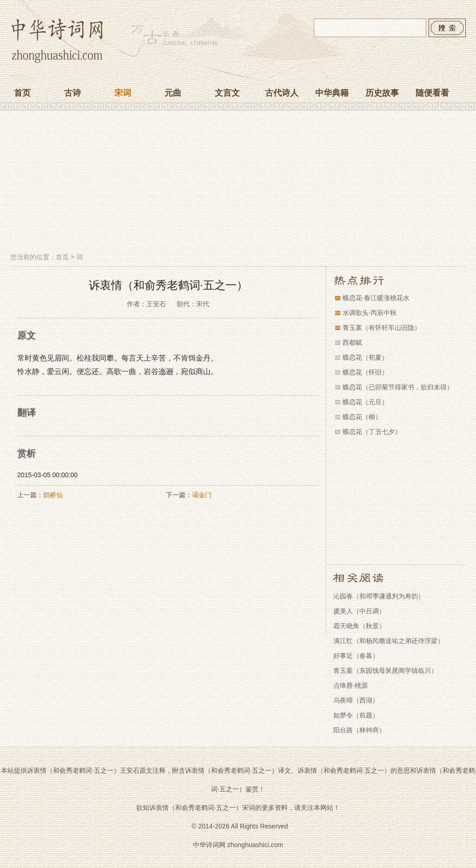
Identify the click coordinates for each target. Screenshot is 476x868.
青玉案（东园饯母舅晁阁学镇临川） (385, 671)
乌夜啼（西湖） (356, 700)
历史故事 (382, 93)
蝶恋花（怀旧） (365, 372)
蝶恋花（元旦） (365, 402)
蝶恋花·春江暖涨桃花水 (376, 298)
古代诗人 (282, 93)
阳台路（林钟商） (359, 730)
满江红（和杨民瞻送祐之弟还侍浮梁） (389, 641)
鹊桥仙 (53, 495)
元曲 (173, 93)
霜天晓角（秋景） (359, 626)
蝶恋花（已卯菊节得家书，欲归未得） (398, 387)
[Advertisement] (238, 183)
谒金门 (202, 495)
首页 (22, 93)
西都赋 (352, 342)
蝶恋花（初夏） (365, 357)
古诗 (73, 93)
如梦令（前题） (356, 715)
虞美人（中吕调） (359, 611)
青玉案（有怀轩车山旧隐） (382, 328)
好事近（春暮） (356, 656)
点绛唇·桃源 (350, 685)
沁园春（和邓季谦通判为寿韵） (379, 596)
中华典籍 (332, 93)
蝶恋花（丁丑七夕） (372, 432)
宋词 (123, 93)
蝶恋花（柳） (362, 417)
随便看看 (432, 93)
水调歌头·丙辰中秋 (370, 313)
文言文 (227, 93)
